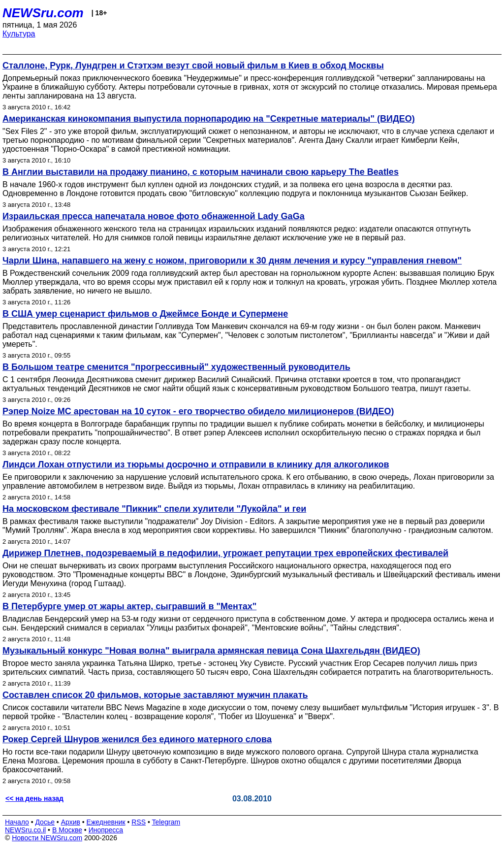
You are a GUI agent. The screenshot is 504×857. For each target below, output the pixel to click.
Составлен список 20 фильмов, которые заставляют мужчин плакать (155, 695)
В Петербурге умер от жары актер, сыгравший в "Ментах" (129, 606)
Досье (45, 822)
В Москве (67, 830)
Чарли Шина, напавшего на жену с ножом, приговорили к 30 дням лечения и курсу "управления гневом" (232, 261)
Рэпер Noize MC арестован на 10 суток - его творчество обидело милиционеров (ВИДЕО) (198, 411)
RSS (139, 822)
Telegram (166, 822)
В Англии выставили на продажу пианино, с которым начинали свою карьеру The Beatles (201, 172)
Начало (17, 822)
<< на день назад (34, 798)
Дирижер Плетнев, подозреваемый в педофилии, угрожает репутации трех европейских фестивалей (225, 553)
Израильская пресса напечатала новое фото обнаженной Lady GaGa (154, 216)
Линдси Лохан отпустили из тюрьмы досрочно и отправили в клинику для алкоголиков (196, 464)
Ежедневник (106, 822)
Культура (19, 34)
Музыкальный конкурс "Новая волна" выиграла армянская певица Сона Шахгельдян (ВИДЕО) (211, 651)
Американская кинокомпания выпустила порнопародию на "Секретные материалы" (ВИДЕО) (209, 119)
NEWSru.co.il (25, 830)
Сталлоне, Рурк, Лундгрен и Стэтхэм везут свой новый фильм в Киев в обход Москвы (193, 66)
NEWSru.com (43, 13)
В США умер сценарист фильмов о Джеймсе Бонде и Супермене (145, 314)
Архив (71, 822)
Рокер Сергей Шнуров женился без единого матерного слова (137, 739)
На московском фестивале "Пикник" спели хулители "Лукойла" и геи (154, 509)
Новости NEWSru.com (47, 838)
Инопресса (106, 830)
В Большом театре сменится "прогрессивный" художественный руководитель (176, 367)
